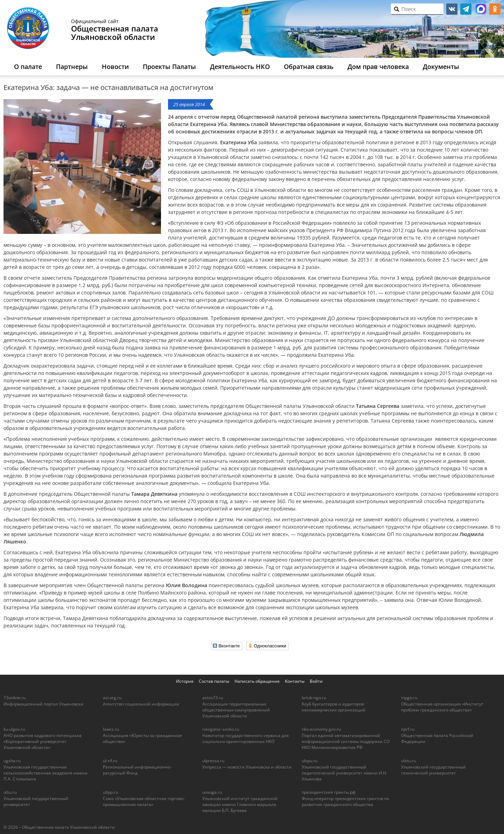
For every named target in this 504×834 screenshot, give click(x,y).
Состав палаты (214, 681)
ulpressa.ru (213, 761)
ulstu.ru (408, 761)
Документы (441, 67)
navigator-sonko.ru (221, 729)
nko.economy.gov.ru (321, 729)
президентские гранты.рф (329, 792)
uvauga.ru (212, 792)
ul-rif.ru (110, 761)
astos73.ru (213, 698)
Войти (316, 681)
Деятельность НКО (240, 67)
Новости (115, 67)
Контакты (295, 681)
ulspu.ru (310, 761)
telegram (466, 9)
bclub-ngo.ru (314, 698)
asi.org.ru (112, 698)
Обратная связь (309, 67)
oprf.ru (408, 729)
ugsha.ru (12, 761)
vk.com (452, 9)
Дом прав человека (378, 67)
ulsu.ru (10, 792)
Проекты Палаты (169, 67)
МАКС (481, 9)
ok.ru (495, 9)
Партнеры (72, 67)
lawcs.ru (111, 729)
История (185, 681)
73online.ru (15, 698)
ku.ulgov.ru (14, 729)
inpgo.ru (409, 698)
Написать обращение (257, 681)
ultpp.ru (110, 792)
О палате (28, 67)
